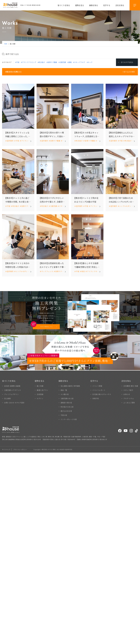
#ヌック (90, 62)
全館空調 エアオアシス (13, 390)
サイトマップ (6, 450)
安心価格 (7, 398)
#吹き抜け (41, 62)
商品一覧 (64, 390)
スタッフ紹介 (128, 390)
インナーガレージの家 (69, 419)
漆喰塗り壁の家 (66, 403)
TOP (6, 44)
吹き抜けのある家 (67, 407)
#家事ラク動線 (52, 62)
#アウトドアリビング (29, 62)
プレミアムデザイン (11, 394)
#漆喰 (70, 62)
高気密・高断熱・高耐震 (12, 386)
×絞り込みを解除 (129, 72)
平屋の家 (64, 415)
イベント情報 (97, 386)
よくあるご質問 (129, 403)
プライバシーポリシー (20, 450)
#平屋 (17, 62)
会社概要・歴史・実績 (131, 386)
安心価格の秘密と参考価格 (70, 386)
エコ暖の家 (65, 394)
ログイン (40, 398)
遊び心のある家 (66, 411)
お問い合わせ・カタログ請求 (14, 403)
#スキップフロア (79, 62)
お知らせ (127, 394)
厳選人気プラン (42, 390)
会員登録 (40, 394)
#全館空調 (62, 62)
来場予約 (96, 398)
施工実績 (40, 386)
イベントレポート (99, 390)
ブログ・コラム (129, 398)
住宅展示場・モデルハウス (102, 394)
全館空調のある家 (67, 398)
